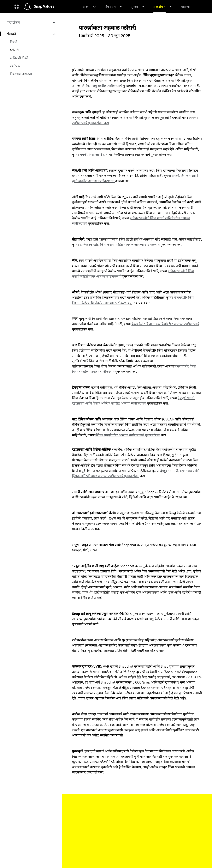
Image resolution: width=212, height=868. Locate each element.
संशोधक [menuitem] (15, 66)
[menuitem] (31, 22)
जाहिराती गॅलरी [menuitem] (19, 58)
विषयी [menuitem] (14, 42)
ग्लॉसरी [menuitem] (14, 50)
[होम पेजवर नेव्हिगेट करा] (27, 7)
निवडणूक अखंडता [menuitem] (21, 74)
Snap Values (44, 7)
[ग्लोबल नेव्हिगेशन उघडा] (17, 7)
